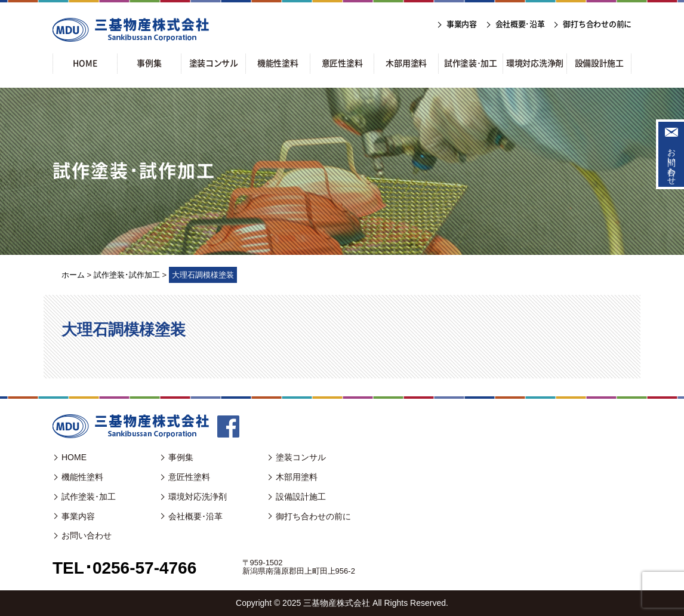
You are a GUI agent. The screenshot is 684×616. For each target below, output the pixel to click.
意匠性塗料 (189, 477)
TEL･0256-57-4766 (124, 568)
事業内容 (78, 516)
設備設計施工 (301, 497)
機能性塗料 (82, 477)
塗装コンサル (301, 457)
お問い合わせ (671, 162)
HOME (74, 457)
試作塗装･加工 (89, 497)
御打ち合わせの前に (313, 516)
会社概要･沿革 (195, 516)
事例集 (181, 457)
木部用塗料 (297, 477)
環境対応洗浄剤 (198, 497)
